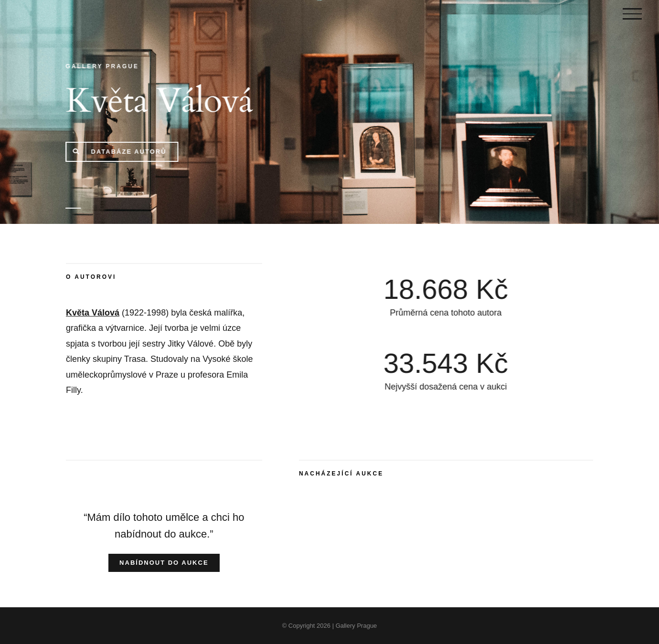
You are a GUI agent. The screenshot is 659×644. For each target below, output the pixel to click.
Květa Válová (93, 313)
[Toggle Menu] (632, 14)
